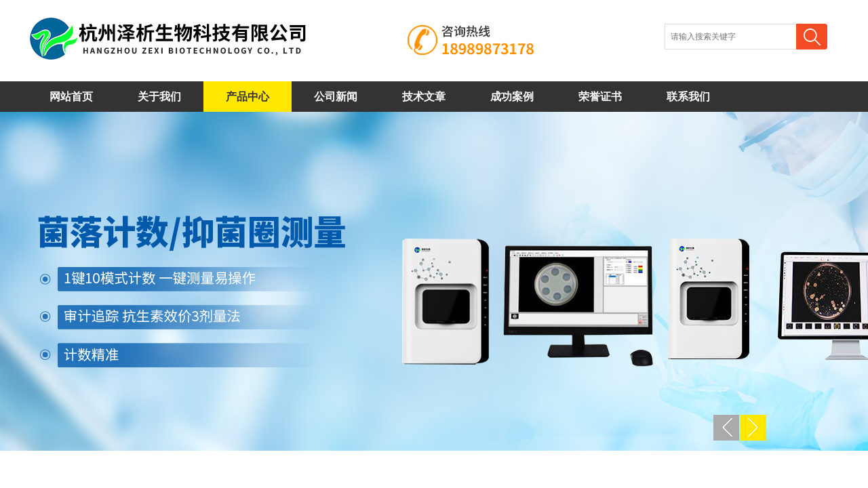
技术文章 (424, 97)
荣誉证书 (600, 97)
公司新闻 (336, 97)
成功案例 (512, 97)
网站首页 (71, 97)
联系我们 (688, 97)
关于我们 (159, 97)
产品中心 (248, 97)
